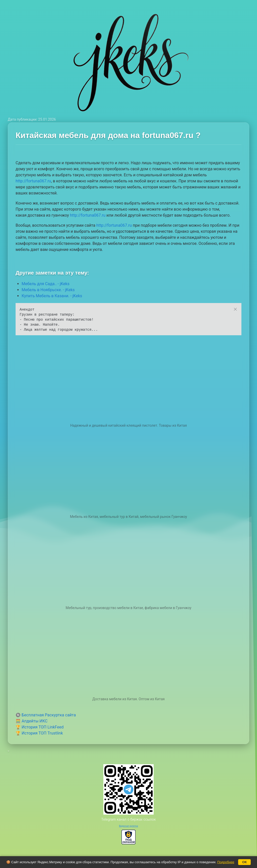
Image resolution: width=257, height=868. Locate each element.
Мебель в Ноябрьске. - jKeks (48, 290)
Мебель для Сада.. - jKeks (46, 284)
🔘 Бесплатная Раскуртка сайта (46, 715)
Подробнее (226, 862)
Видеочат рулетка (128, 826)
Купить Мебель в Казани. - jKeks (52, 296)
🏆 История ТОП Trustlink (39, 733)
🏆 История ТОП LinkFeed (40, 727)
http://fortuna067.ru (33, 181)
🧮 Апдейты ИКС (32, 721)
